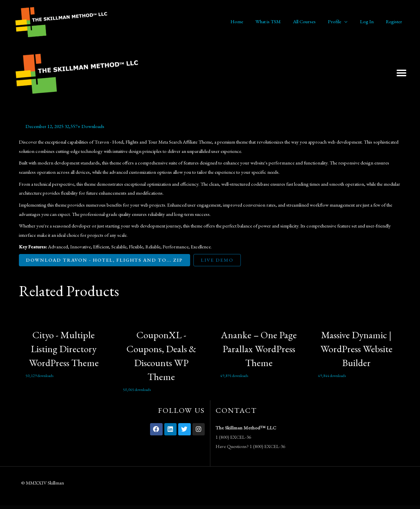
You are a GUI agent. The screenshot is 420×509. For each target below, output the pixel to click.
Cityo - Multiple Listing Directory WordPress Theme (64, 349)
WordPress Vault (169, 508)
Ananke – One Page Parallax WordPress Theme (259, 349)
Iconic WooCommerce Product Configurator (189, 508)
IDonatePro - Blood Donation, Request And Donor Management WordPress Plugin (216, 508)
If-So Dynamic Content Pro (234, 508)
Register (395, 21)
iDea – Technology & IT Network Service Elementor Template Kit (204, 508)
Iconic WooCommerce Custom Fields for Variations (175, 508)
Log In (370, 21)
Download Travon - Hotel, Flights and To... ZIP (106, 260)
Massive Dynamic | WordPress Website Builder (356, 349)
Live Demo (220, 260)
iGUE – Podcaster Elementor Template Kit (240, 508)
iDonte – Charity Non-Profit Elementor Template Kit (227, 508)
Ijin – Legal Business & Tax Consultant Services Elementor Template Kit (248, 508)
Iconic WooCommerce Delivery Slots (182, 508)
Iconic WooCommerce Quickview (196, 508)
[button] (401, 73)
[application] (351, 22)
